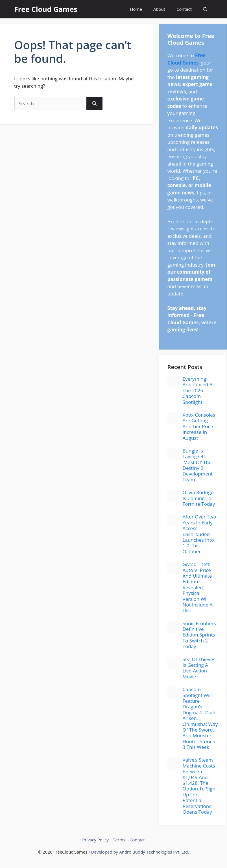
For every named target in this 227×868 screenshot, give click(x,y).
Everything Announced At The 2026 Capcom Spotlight (198, 390)
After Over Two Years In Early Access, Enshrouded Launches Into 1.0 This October (199, 534)
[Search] (94, 104)
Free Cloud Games (46, 9)
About (159, 9)
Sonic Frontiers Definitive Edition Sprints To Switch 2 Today (199, 635)
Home (136, 9)
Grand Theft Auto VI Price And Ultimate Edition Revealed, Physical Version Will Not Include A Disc (198, 587)
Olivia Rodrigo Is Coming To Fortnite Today (199, 498)
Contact (184, 9)
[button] (205, 9)
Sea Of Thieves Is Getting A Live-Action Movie (199, 668)
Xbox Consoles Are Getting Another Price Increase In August (199, 426)
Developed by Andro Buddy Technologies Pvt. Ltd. (140, 852)
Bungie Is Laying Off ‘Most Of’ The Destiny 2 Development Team (198, 465)
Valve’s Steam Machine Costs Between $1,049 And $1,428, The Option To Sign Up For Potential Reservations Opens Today (199, 786)
